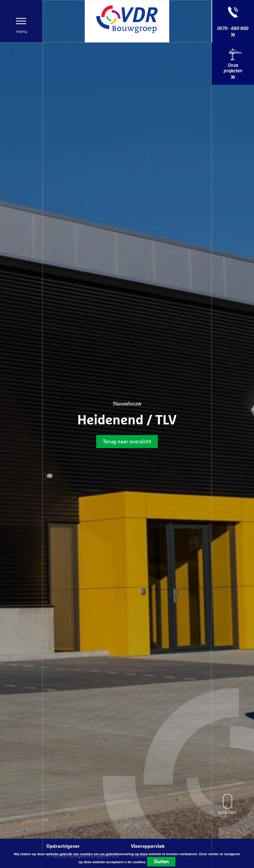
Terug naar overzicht (127, 441)
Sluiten (161, 861)
